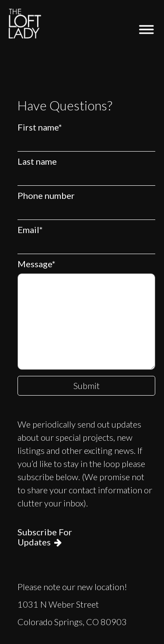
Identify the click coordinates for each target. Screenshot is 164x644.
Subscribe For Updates (45, 537)
